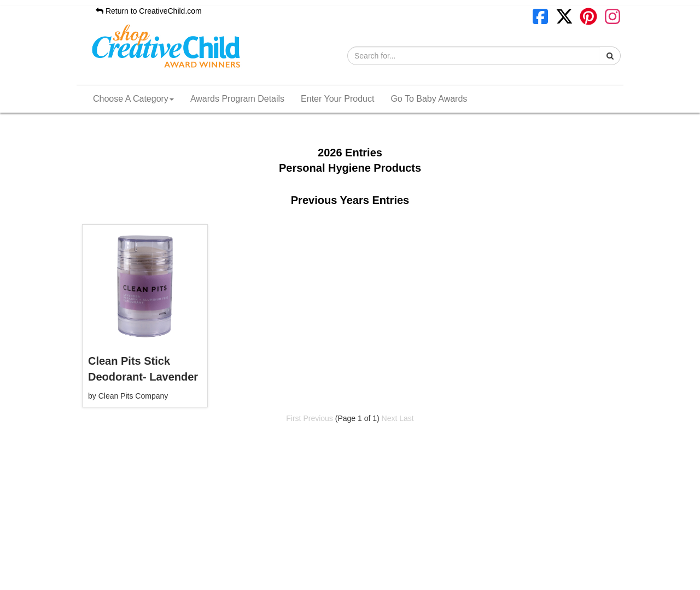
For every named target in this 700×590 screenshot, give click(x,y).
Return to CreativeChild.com (149, 11)
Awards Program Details (237, 99)
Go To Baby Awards (429, 99)
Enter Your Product (337, 99)
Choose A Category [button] (133, 99)
